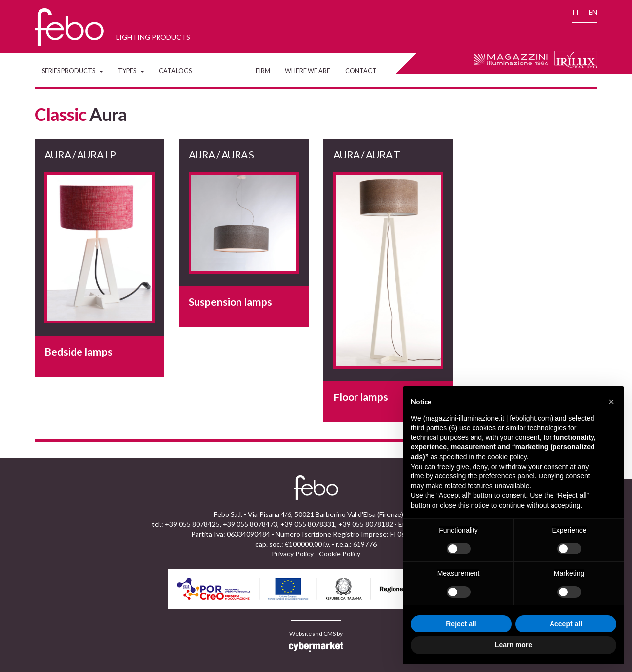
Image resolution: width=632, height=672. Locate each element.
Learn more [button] (513, 645)
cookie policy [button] (507, 457)
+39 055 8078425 (192, 524)
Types (131, 71)
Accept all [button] (566, 624)
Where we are (308, 71)
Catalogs (175, 71)
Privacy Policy (293, 554)
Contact (361, 71)
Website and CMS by (316, 641)
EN (593, 12)
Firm (263, 71)
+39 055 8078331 (308, 524)
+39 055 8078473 (250, 524)
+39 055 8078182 (366, 524)
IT (576, 12)
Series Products (73, 71)
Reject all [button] (461, 624)
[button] (611, 402)
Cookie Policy (340, 554)
